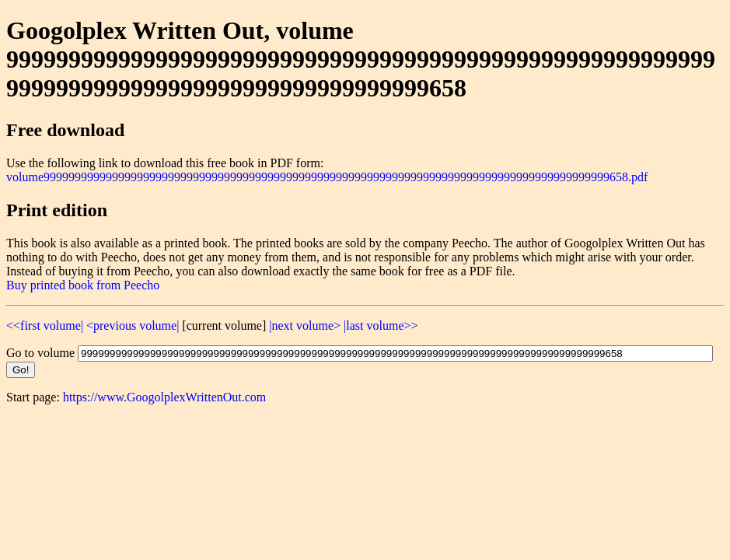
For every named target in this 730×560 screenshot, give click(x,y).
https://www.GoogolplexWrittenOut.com (164, 397)
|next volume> (305, 325)
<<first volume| (45, 325)
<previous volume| (133, 325)
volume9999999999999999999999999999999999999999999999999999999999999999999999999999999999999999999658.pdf (327, 177)
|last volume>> (381, 325)
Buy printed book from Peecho (83, 285)
